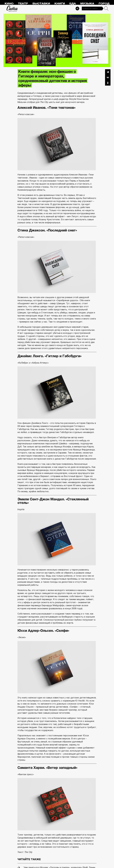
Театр (23, 4)
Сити (12, 8)
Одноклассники (108, 83)
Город (104, 4)
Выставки (41, 4)
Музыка (87, 4)
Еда (73, 4)
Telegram (108, 72)
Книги (60, 4)
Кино (9, 4)
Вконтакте (108, 77)
